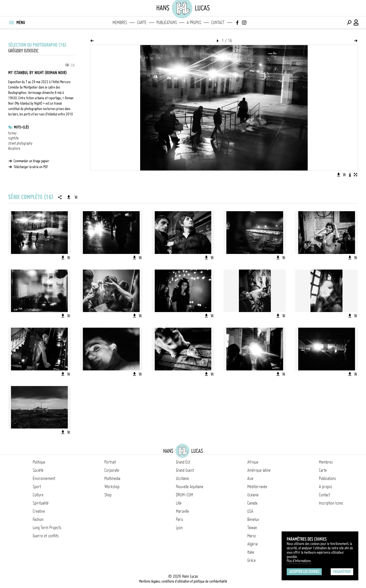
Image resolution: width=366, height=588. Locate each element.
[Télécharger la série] (69, 197)
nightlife (13, 138)
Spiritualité (41, 503)
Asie (250, 478)
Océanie (253, 495)
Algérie (253, 544)
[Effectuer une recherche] (349, 23)
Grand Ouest (185, 470)
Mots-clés (21, 127)
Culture (38, 495)
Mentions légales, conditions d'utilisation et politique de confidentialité (183, 581)
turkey (12, 133)
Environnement (44, 478)
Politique (39, 462)
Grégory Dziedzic (23, 51)
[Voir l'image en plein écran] (356, 175)
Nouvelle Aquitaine (190, 487)
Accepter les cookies (304, 572)
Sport (37, 487)
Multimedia (112, 478)
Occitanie (182, 478)
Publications (167, 23)
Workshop (112, 487)
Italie (251, 552)
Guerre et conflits (46, 536)
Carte (142, 23)
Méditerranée (257, 487)
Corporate (112, 470)
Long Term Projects (47, 528)
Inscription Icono (331, 503)
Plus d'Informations (299, 561)
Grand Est (183, 462)
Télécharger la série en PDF (31, 167)
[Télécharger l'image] (339, 175)
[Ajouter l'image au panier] (344, 175)
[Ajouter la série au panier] (76, 197)
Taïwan (252, 528)
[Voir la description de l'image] (350, 175)
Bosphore (14, 148)
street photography (20, 143)
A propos (194, 23)
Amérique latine (259, 470)
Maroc (252, 536)
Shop (108, 495)
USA (250, 511)
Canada (252, 503)
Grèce (252, 560)
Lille (179, 503)
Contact (218, 23)
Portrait (110, 462)
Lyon (179, 528)
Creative (39, 511)
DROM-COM (185, 495)
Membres (120, 23)
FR (67, 65)
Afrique (253, 462)
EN (73, 65)
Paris (180, 519)
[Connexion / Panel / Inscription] (356, 23)
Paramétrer (342, 572)
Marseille (182, 511)
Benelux (253, 519)
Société (38, 470)
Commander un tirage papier (31, 161)
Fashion (38, 519)
